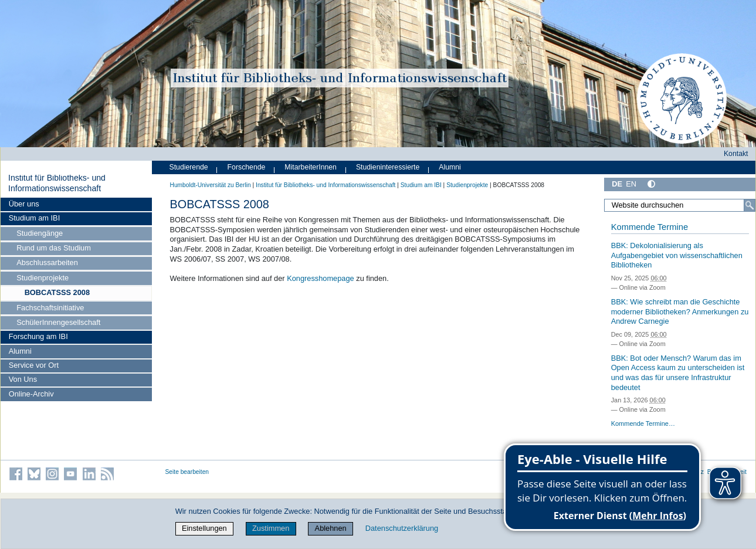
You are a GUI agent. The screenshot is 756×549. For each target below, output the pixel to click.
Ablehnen (331, 528)
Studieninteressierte (388, 167)
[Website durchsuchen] (679, 205)
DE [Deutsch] (617, 184)
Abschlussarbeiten (47, 262)
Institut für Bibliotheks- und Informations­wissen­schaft (57, 183)
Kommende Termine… (643, 423)
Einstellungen (204, 528)
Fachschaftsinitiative (50, 308)
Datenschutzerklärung (402, 528)
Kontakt (736, 154)
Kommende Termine (650, 227)
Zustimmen (271, 528)
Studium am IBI (34, 218)
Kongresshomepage (321, 278)
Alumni (20, 351)
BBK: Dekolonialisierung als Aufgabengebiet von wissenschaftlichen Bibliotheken (677, 255)
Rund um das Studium (54, 248)
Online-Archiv (31, 394)
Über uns (24, 204)
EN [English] (631, 184)
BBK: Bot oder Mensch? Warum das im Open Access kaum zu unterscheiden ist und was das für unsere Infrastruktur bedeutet (678, 373)
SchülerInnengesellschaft (58, 322)
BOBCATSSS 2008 (57, 292)
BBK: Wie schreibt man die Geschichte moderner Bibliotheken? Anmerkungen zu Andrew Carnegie (680, 311)
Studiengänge (40, 233)
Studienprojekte (43, 278)
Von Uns (23, 379)
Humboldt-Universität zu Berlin (211, 185)
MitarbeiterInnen (311, 167)
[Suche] (750, 205)
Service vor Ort (34, 365)
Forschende (247, 167)
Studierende (189, 167)
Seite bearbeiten (187, 472)
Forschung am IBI (38, 336)
